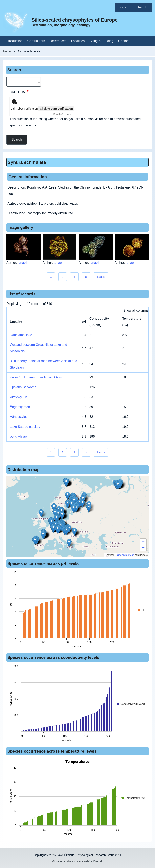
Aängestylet (18, 417)
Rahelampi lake (21, 335)
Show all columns (136, 310)
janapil (22, 263)
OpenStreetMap (126, 555)
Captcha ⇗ (62, 114)
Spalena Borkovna (23, 387)
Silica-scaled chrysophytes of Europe (75, 20)
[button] (68, 496)
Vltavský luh (18, 397)
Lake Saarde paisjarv (25, 427)
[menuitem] (125, 7)
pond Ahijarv (19, 437)
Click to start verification (56, 109)
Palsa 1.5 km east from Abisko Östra (36, 377)
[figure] (77, 610)
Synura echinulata (27, 162)
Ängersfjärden (20, 407)
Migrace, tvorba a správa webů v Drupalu (77, 861)
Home (7, 51)
